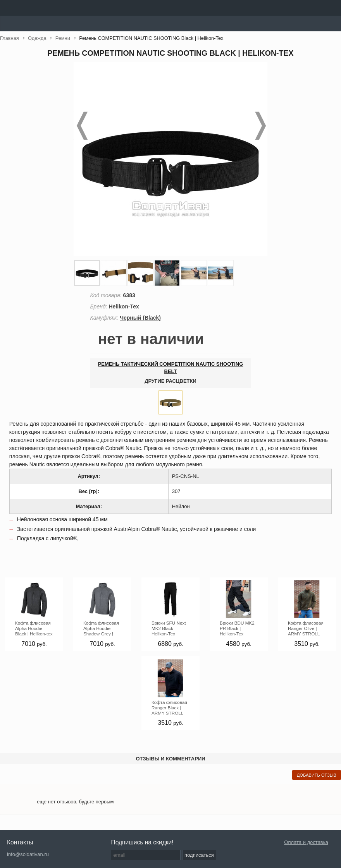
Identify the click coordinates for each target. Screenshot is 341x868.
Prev (81, 126)
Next (260, 126)
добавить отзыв (317, 775)
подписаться (199, 855)
